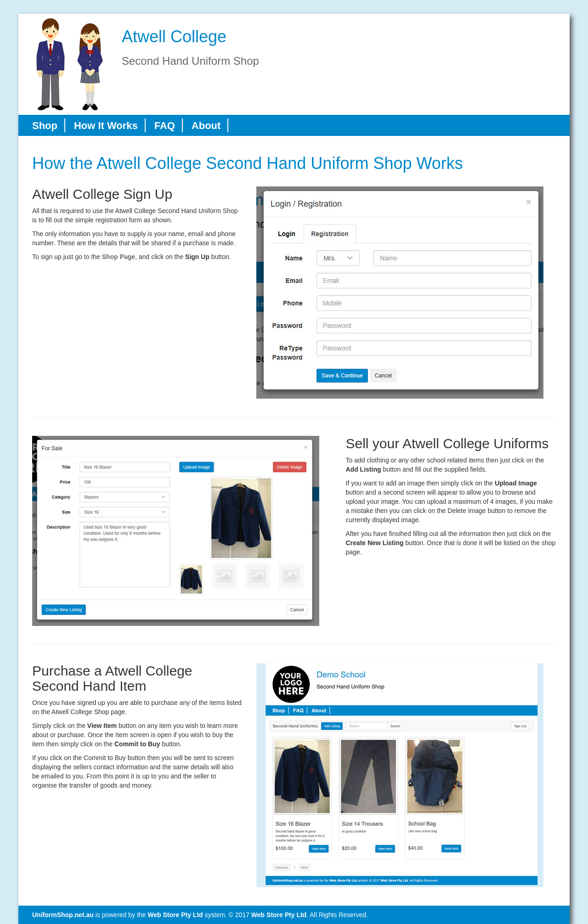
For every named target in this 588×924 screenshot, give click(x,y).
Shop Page (119, 257)
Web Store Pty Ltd (175, 915)
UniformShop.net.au (63, 915)
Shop (45, 126)
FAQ (165, 126)
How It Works (106, 126)
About (206, 126)
